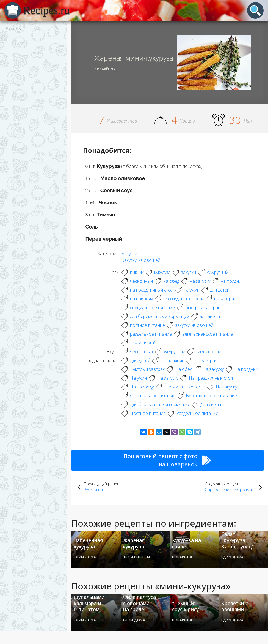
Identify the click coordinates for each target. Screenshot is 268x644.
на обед (171, 281)
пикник (137, 272)
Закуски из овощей (141, 260)
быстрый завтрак (203, 308)
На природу (142, 387)
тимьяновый (143, 343)
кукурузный (217, 272)
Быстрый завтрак (147, 369)
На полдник (172, 360)
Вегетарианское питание (211, 396)
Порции (187, 121)
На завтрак (206, 360)
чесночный (141, 281)
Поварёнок (105, 69)
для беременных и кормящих (160, 316)
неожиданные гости (183, 299)
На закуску (213, 369)
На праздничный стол (211, 378)
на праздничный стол (152, 290)
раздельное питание (151, 334)
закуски (189, 272)
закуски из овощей (194, 325)
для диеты (210, 316)
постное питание (147, 325)
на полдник (232, 281)
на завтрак (225, 299)
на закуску (200, 281)
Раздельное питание (197, 413)
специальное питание (152, 308)
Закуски (129, 254)
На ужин (138, 378)
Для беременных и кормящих (160, 404)
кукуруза (162, 272)
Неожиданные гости (185, 387)
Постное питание (148, 413)
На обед (184, 369)
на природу (141, 299)
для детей (220, 290)
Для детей (140, 360)
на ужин (192, 290)
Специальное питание (153, 396)
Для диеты (211, 404)
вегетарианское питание (208, 334)
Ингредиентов (122, 121)
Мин (248, 121)
